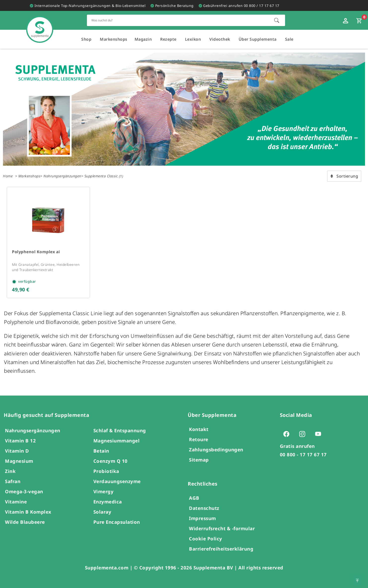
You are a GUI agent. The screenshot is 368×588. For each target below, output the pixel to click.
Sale (289, 39)
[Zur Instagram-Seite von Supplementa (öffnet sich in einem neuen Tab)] (304, 434)
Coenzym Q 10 (110, 461)
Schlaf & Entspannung (120, 430)
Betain (101, 451)
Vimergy (104, 491)
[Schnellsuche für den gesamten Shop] (178, 20)
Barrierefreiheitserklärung (221, 549)
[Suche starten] (277, 20)
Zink (10, 471)
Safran (13, 481)
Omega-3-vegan (24, 491)
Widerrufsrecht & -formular (222, 528)
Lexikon (193, 39)
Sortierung (344, 176)
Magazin (143, 39)
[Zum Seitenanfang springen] (357, 580)
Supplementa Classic (101, 176)
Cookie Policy (206, 539)
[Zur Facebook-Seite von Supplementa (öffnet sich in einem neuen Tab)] (288, 434)
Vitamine (16, 502)
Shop (86, 39)
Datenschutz (204, 508)
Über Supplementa (258, 39)
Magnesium (19, 461)
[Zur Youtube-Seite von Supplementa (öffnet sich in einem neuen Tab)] (320, 434)
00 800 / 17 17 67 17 (262, 6)
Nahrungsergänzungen (62, 176)
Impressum (202, 518)
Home (8, 176)
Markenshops (114, 39)
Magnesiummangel (117, 441)
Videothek (220, 39)
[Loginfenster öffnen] (346, 20)
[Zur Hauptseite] (40, 24)
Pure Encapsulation (117, 522)
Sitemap (199, 460)
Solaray (102, 512)
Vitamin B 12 (20, 441)
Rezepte (168, 39)
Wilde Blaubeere (25, 522)
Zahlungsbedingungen (216, 449)
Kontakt (199, 429)
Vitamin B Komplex (28, 512)
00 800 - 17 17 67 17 (303, 454)
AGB (194, 498)
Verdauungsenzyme (117, 481)
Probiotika (106, 471)
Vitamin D (17, 451)
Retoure (199, 439)
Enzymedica (108, 502)
